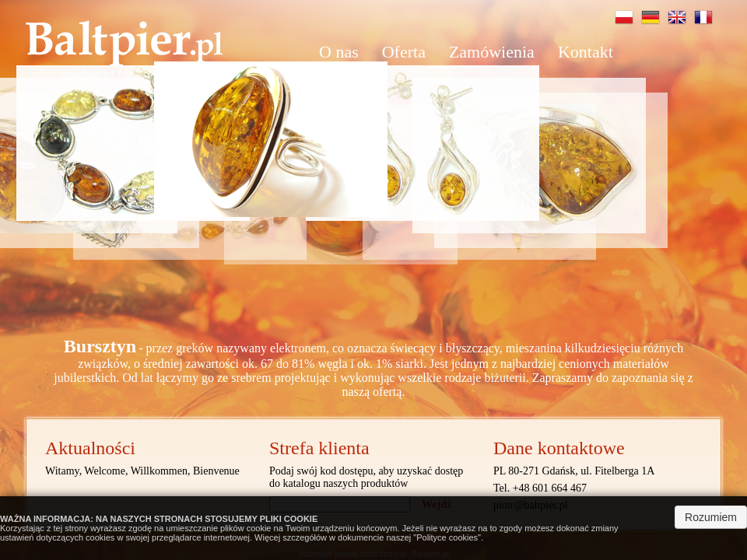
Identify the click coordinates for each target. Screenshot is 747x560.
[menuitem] (339, 52)
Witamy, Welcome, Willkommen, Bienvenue (142, 471)
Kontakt (586, 52)
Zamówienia (492, 52)
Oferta (404, 52)
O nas (339, 52)
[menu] (442, 52)
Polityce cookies (447, 537)
